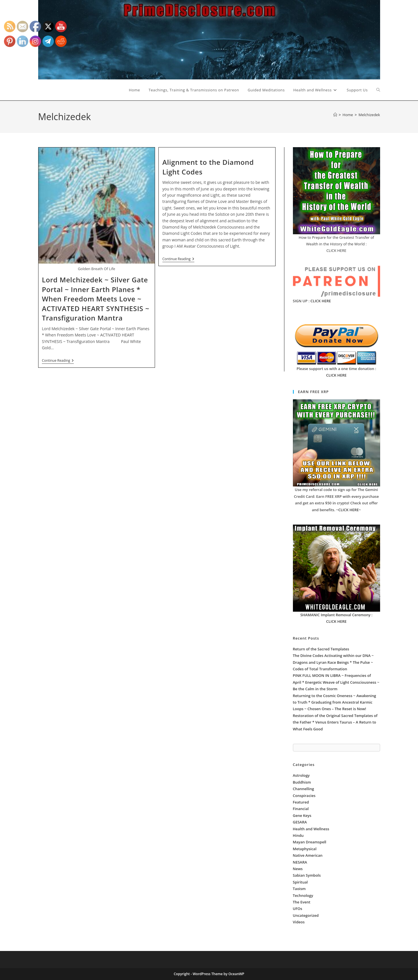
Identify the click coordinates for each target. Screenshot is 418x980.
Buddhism (302, 782)
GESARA (300, 822)
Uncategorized (306, 915)
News (298, 869)
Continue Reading (58, 361)
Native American (308, 855)
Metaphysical (305, 849)
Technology (303, 895)
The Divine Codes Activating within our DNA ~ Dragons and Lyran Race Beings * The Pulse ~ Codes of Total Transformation (333, 662)
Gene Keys (302, 815)
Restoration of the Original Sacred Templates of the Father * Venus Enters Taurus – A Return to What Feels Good (335, 722)
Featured (301, 802)
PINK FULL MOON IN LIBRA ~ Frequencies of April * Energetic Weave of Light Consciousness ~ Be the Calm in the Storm (336, 682)
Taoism (299, 889)
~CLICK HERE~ (349, 510)
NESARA (300, 862)
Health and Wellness (311, 829)
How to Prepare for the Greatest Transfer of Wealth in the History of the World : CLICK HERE (336, 244)
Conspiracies (304, 796)
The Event (302, 902)
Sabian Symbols (307, 875)
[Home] (335, 115)
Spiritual (300, 882)
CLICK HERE (321, 301)
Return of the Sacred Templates (321, 649)
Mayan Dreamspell (310, 842)
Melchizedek (369, 115)
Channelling (303, 789)
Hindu (298, 835)
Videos (299, 922)
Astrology (301, 775)
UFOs (298, 909)
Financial (301, 809)
